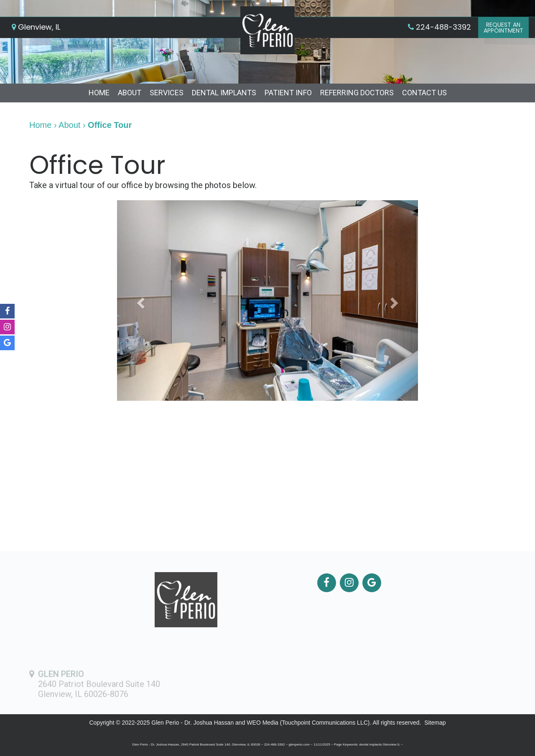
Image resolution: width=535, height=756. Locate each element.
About (130, 93)
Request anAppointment (503, 28)
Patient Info (288, 93)
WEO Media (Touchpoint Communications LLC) (308, 723)
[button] (140, 300)
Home (99, 93)
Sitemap (435, 723)
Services (167, 93)
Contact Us (424, 93)
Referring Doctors (357, 93)
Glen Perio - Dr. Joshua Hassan (192, 723)
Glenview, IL (36, 27)
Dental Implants (224, 93)
